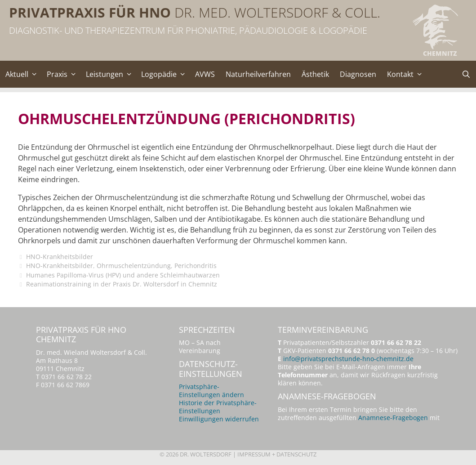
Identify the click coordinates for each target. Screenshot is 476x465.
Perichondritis (196, 266)
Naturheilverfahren (258, 74)
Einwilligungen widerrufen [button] (219, 419)
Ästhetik (315, 74)
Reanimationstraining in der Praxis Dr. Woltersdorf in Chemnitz (122, 284)
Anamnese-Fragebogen (393, 418)
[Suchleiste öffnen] (466, 74)
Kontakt (407, 74)
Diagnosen (358, 74)
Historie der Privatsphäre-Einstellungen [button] (218, 407)
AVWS (205, 74)
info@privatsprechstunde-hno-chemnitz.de (348, 359)
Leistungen (111, 74)
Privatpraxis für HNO (90, 12)
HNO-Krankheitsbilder (60, 257)
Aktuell (23, 74)
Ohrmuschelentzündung (134, 266)
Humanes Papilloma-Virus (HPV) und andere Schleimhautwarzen (123, 275)
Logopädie (165, 74)
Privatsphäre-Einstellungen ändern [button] (211, 391)
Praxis (64, 74)
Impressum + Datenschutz (277, 454)
